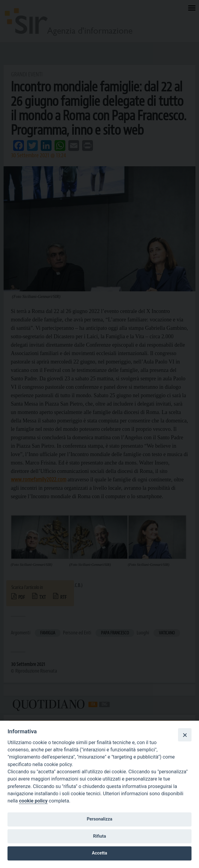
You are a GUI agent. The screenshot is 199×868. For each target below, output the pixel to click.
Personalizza (99, 819)
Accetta (100, 853)
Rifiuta (99, 836)
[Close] (185, 735)
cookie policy (33, 801)
